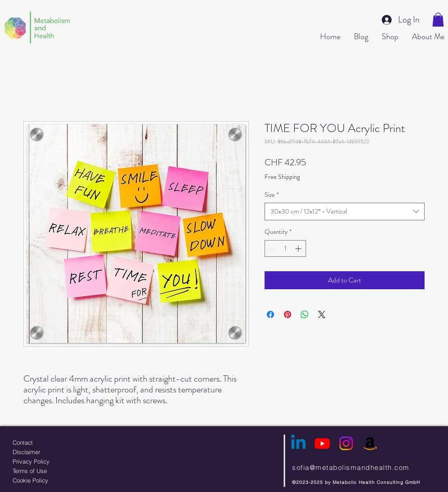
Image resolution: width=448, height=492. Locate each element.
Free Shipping (282, 177)
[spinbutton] (285, 248)
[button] (438, 20)
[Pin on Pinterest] (288, 314)
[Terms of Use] (53, 471)
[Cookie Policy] (53, 480)
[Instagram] (346, 443)
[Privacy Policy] (53, 461)
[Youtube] (322, 443)
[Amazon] (370, 443)
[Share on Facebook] (270, 314)
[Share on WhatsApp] (305, 314)
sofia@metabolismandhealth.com (351, 467)
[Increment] (299, 248)
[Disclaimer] (53, 452)
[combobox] (345, 212)
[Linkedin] (298, 443)
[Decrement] (272, 248)
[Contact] (53, 442)
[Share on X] (322, 314)
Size (272, 195)
